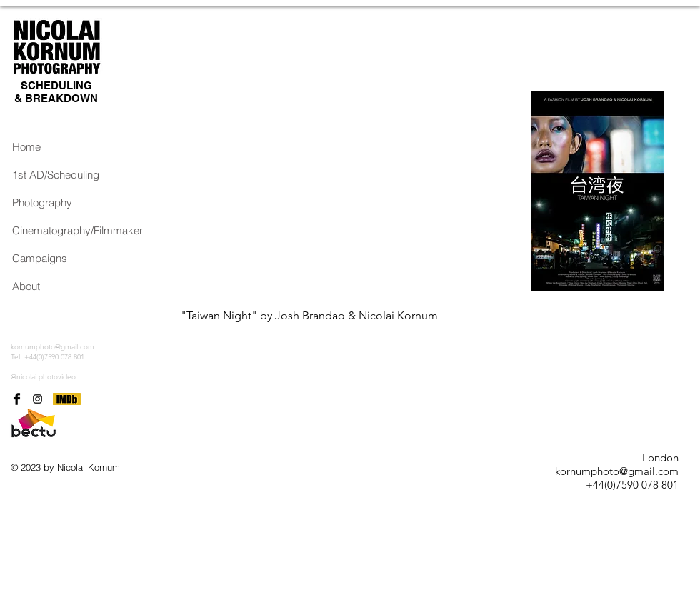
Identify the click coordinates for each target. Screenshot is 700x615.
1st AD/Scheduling (56, 175)
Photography (42, 202)
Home (26, 147)
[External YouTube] (348, 191)
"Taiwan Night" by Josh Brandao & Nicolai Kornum (309, 315)
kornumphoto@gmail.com (52, 347)
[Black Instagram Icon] (37, 399)
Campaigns (40, 258)
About (26, 286)
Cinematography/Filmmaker (57, 230)
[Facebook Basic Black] (17, 399)
